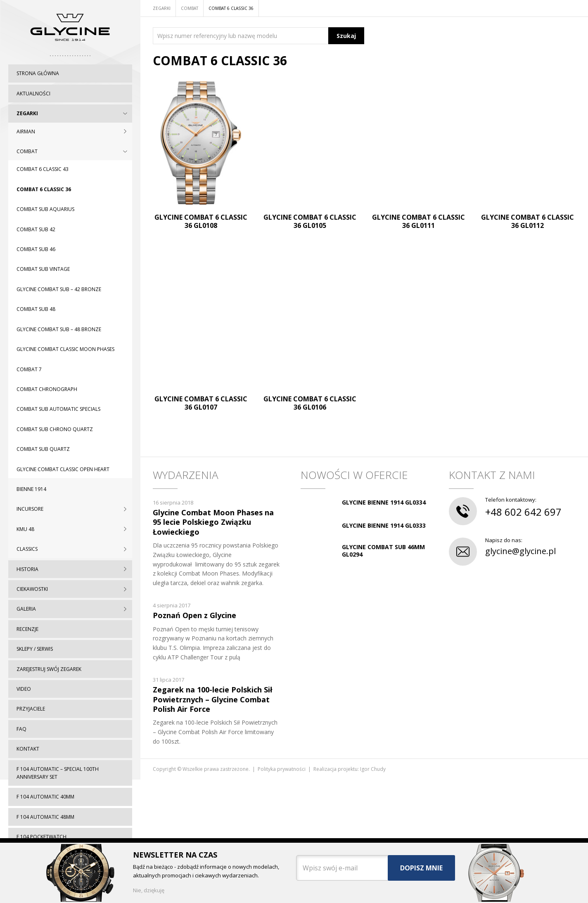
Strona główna (38, 73)
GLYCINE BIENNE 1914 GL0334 (384, 502)
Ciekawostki (32, 589)
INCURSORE (30, 509)
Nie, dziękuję (149, 890)
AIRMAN (26, 132)
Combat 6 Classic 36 (44, 189)
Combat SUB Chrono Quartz (55, 429)
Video (24, 689)
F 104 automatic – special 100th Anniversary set (58, 773)
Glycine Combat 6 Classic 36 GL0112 (528, 221)
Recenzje (27, 629)
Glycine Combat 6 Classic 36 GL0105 (310, 221)
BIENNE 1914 (31, 489)
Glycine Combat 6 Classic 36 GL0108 (201, 221)
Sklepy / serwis (35, 649)
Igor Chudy (373, 769)
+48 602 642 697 (523, 512)
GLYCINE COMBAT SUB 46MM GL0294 (383, 551)
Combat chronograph (47, 389)
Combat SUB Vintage (43, 269)
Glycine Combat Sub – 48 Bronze (59, 329)
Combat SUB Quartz (43, 449)
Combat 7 (29, 369)
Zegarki (27, 113)
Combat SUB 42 (36, 229)
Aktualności (33, 94)
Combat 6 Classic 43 (43, 169)
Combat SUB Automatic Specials (58, 409)
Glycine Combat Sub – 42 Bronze (59, 289)
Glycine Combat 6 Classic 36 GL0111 (418, 221)
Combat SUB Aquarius (45, 209)
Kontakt (28, 749)
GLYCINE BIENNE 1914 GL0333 (384, 525)
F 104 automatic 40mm (45, 797)
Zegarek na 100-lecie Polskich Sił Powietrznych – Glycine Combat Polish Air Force (213, 699)
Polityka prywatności (282, 769)
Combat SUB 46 (36, 249)
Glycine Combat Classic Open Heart (63, 469)
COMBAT (27, 151)
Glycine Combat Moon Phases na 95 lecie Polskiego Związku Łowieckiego (213, 522)
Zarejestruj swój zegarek (49, 669)
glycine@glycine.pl (520, 551)
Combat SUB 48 (36, 309)
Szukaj (346, 36)
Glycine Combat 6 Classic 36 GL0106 (310, 403)
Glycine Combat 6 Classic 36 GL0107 (201, 403)
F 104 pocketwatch (41, 837)
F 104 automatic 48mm (45, 817)
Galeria (26, 609)
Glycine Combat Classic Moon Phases (65, 349)
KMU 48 (25, 529)
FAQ (21, 729)
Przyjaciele (31, 709)
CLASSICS (27, 549)
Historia (27, 569)
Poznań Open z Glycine (194, 615)
